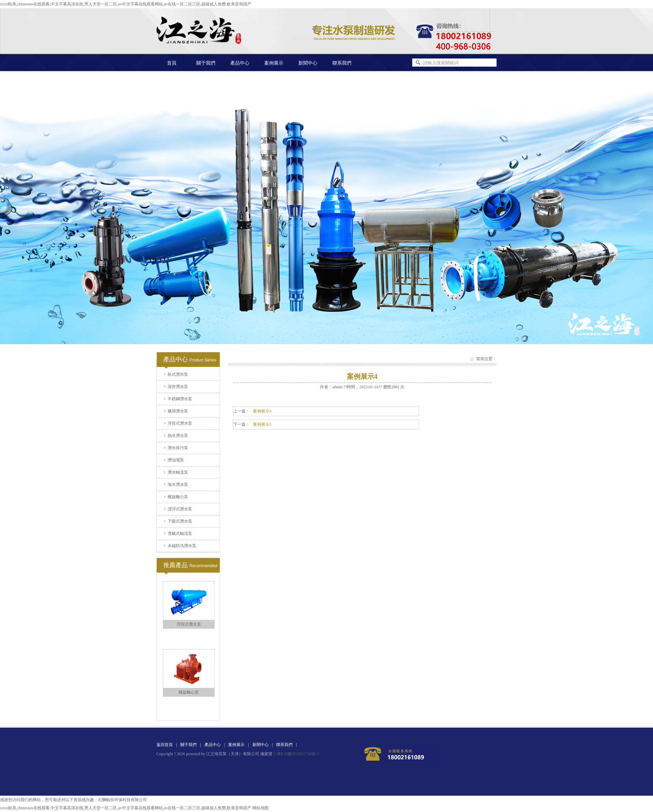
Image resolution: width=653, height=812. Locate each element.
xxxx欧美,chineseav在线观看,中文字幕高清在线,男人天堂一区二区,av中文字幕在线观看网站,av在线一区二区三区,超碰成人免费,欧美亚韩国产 (126, 4)
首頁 (172, 63)
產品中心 (240, 63)
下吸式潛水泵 (178, 521)
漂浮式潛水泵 (178, 509)
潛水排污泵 (176, 448)
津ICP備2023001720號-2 (298, 754)
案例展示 (274, 63)
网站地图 (261, 808)
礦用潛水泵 (176, 411)
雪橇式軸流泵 (178, 534)
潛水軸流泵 (176, 472)
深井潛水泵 (176, 387)
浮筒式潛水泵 (178, 423)
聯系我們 (342, 63)
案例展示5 (262, 424)
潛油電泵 (174, 460)
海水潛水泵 (176, 485)
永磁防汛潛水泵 (180, 546)
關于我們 (206, 63)
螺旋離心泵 (176, 497)
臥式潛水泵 (176, 374)
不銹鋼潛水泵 (178, 399)
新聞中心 (308, 63)
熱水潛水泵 (176, 436)
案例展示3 (262, 411)
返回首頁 (165, 745)
